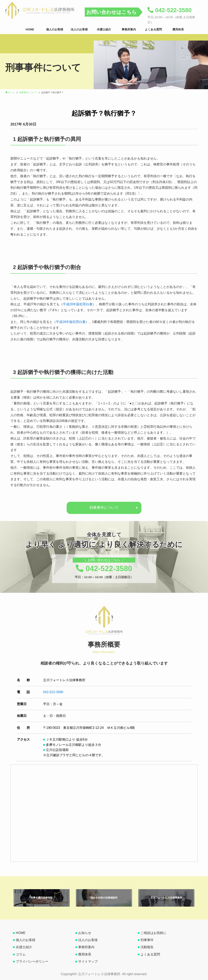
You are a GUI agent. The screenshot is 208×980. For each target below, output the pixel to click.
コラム (21, 954)
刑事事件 (147, 940)
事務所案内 (86, 947)
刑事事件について (104, 508)
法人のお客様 (88, 940)
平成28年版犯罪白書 (78, 304)
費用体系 (85, 954)
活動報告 (147, 947)
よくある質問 (150, 954)
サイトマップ (88, 961)
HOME (21, 933)
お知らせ (85, 933)
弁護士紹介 (24, 947)
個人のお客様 (26, 940)
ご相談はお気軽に (154, 933)
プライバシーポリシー (32, 961)
